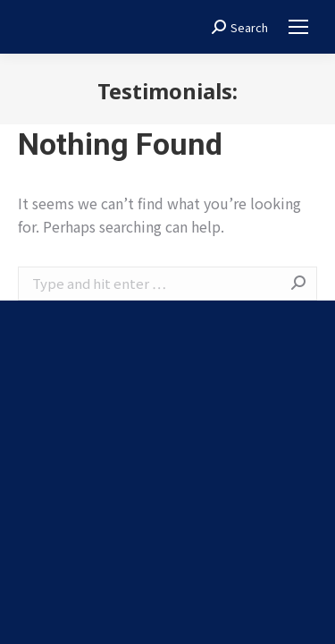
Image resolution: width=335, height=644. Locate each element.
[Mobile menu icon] (298, 27)
